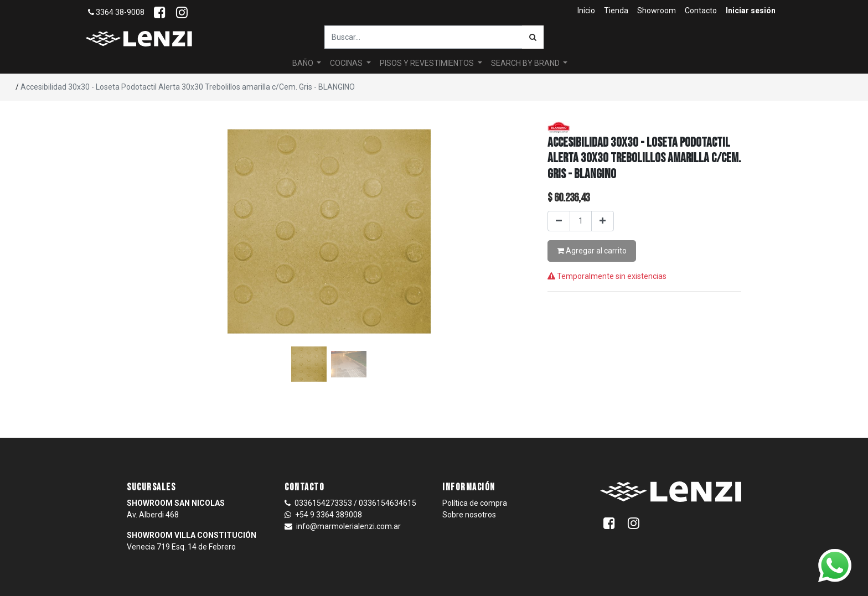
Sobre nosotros (469, 515)
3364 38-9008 (116, 12)
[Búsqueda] (533, 37)
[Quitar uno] (559, 221)
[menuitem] (586, 11)
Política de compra (475, 503)
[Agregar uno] (603, 221)
